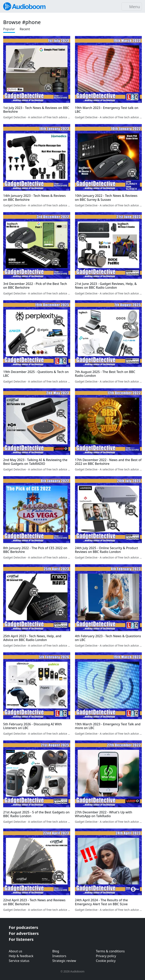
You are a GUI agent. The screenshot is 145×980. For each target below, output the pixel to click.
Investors (59, 956)
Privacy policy (106, 956)
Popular (9, 29)
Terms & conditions (110, 951)
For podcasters (23, 927)
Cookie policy (106, 961)
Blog (56, 951)
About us (15, 951)
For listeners (21, 939)
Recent (25, 29)
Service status (19, 961)
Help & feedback (21, 956)
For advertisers (24, 933)
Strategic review (64, 961)
